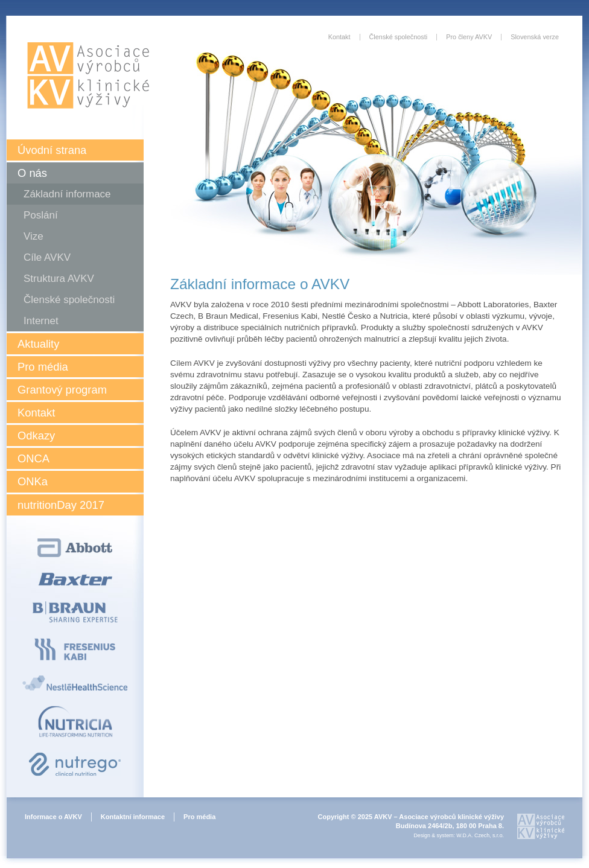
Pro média (43, 367)
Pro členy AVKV (469, 37)
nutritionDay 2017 (61, 505)
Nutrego (75, 764)
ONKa (33, 481)
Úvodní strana (52, 150)
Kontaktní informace (133, 817)
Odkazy (36, 436)
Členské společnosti (69, 300)
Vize (33, 236)
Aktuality (38, 344)
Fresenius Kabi (75, 649)
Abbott (75, 548)
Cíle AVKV (47, 257)
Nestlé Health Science (75, 683)
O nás (32, 173)
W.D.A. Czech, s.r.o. (480, 835)
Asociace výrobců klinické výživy (88, 75)
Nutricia (75, 721)
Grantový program (62, 390)
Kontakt (36, 413)
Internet (41, 321)
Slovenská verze (535, 37)
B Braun (75, 612)
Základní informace (67, 194)
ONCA (33, 458)
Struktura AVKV (59, 279)
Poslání (41, 215)
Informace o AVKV (53, 817)
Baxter (75, 579)
